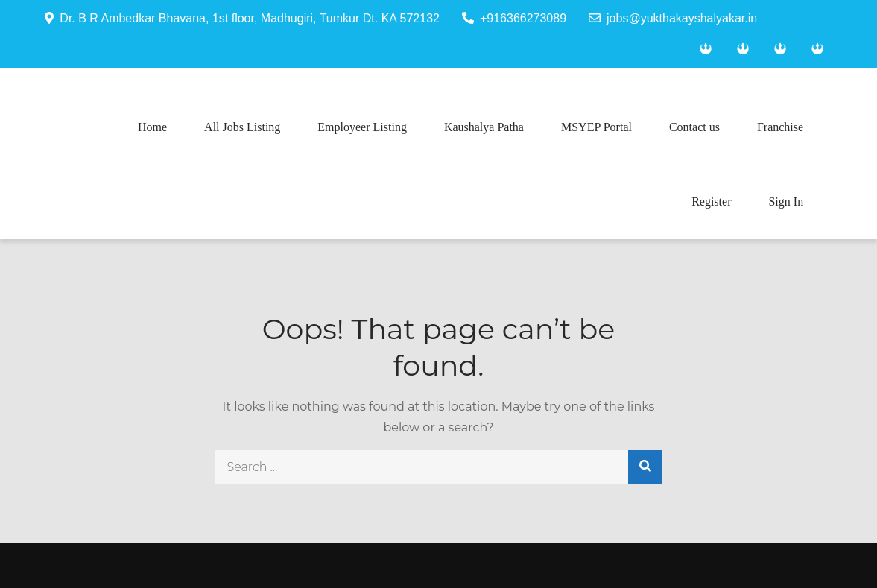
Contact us (694, 127)
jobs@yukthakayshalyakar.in (673, 18)
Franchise (780, 127)
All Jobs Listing (242, 127)
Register (711, 202)
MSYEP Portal (596, 127)
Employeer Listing (362, 127)
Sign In (786, 202)
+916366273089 (514, 18)
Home (152, 127)
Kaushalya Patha (484, 127)
